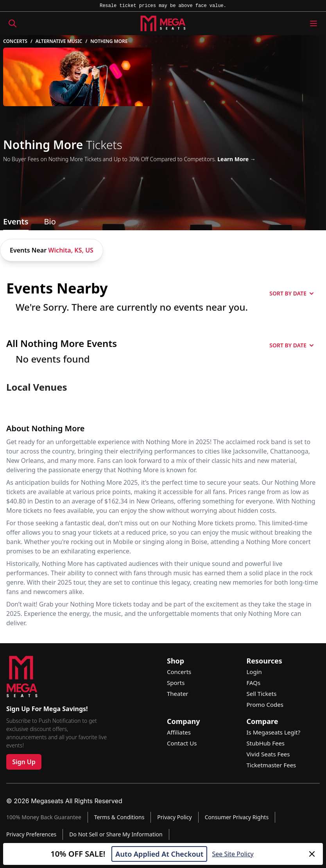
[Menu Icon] (313, 23)
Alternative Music (59, 41)
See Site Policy (233, 854)
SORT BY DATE (291, 293)
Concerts (15, 41)
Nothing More (109, 41)
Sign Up (24, 762)
